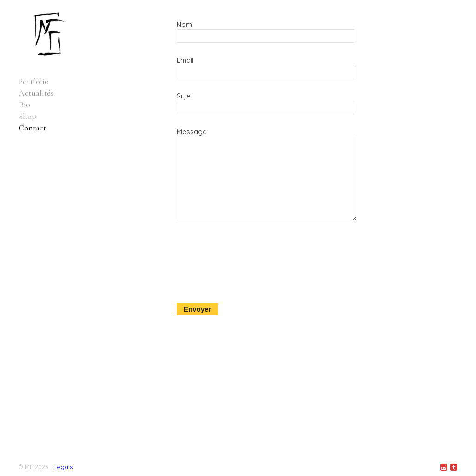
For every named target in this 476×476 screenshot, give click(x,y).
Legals (63, 467)
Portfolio (34, 81)
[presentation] (215, 283)
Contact (32, 128)
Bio (24, 104)
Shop (27, 116)
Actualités (36, 93)
